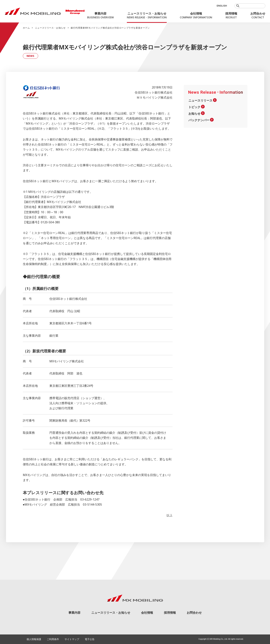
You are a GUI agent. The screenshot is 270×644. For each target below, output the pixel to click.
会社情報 (147, 613)
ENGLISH (222, 6)
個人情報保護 (34, 639)
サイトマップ (72, 639)
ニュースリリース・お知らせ (50, 28)
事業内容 (74, 613)
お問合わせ (194, 613)
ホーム (26, 28)
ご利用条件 (53, 639)
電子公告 (90, 639)
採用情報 (170, 613)
